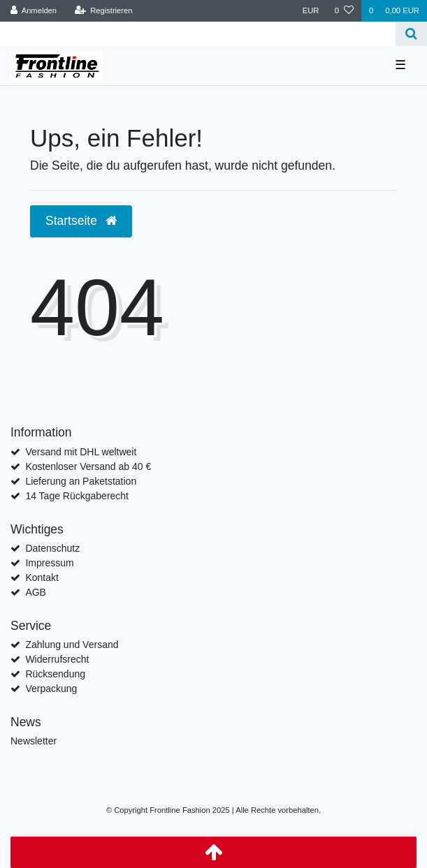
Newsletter (34, 741)
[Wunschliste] (344, 11)
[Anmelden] (34, 11)
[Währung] (311, 11)
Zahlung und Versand (72, 645)
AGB (36, 592)
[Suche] (411, 34)
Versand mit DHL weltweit (81, 452)
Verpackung (51, 689)
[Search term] (198, 34)
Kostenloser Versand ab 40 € (88, 466)
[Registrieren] (103, 11)
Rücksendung (55, 674)
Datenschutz (52, 548)
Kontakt (42, 578)
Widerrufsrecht (57, 659)
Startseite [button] (81, 221)
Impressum (49, 563)
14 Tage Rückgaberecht (77, 496)
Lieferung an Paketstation (81, 481)
